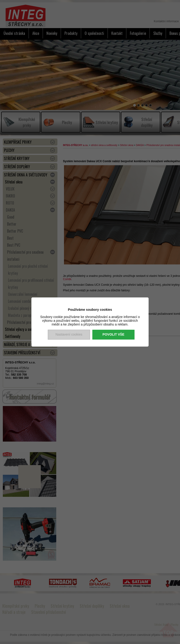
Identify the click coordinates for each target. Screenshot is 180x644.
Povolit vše (113, 334)
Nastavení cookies (69, 334)
